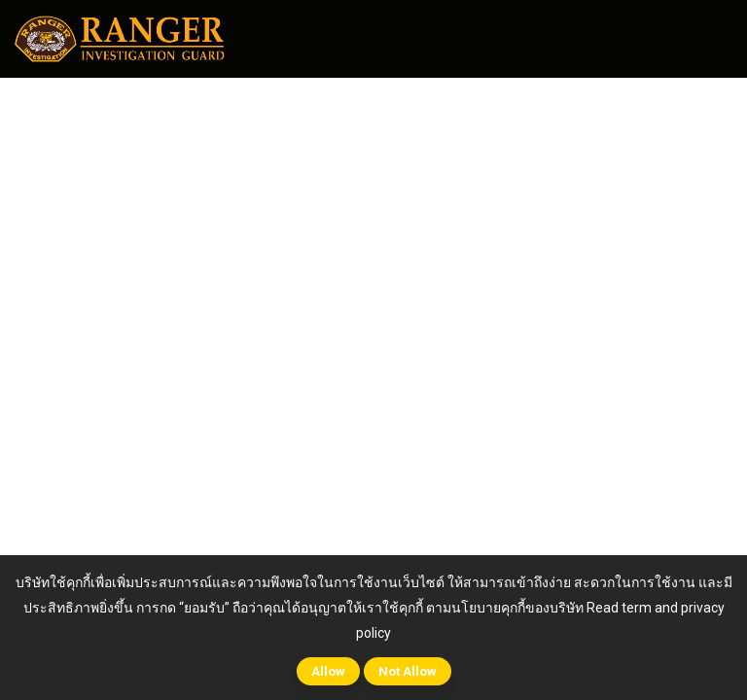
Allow (328, 671)
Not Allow (408, 671)
